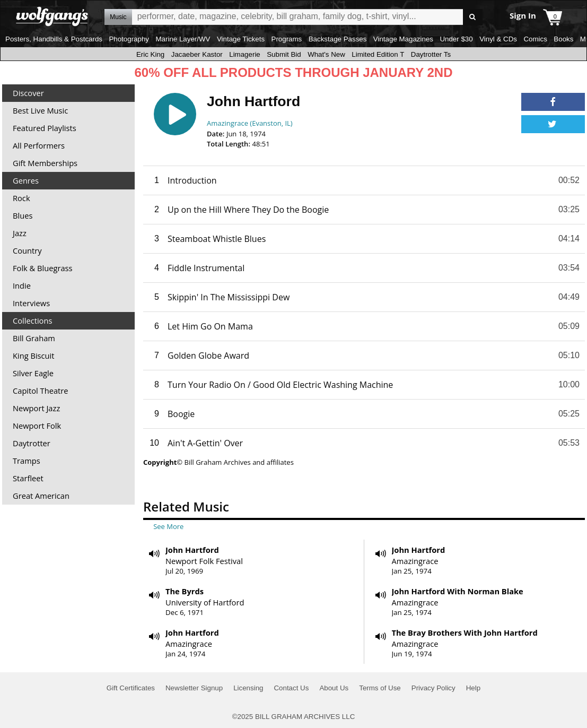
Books (563, 39)
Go (473, 17)
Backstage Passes (338, 39)
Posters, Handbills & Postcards (54, 39)
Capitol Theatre (40, 391)
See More (168, 526)
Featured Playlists (45, 128)
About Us (334, 688)
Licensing (248, 688)
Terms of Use (380, 688)
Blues (23, 215)
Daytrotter (32, 443)
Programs (287, 39)
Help (473, 688)
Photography (129, 39)
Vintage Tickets (241, 39)
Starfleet (28, 478)
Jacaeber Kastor (197, 54)
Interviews (31, 303)
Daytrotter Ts (431, 54)
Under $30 (456, 39)
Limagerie (245, 54)
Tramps (27, 461)
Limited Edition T (378, 54)
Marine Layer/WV (183, 39)
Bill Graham (34, 338)
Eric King (150, 54)
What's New (326, 54)
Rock (21, 198)
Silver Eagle (33, 373)
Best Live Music (40, 110)
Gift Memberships (45, 163)
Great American (41, 496)
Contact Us (291, 688)
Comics (535, 39)
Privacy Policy (433, 688)
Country (27, 250)
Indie (22, 285)
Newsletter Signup (194, 688)
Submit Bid (284, 54)
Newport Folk (37, 426)
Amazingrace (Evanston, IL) (250, 123)
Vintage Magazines (403, 39)
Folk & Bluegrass (43, 268)
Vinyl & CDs (498, 39)
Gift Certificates (131, 688)
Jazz (20, 233)
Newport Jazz (36, 408)
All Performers (39, 145)
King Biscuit (34, 356)
